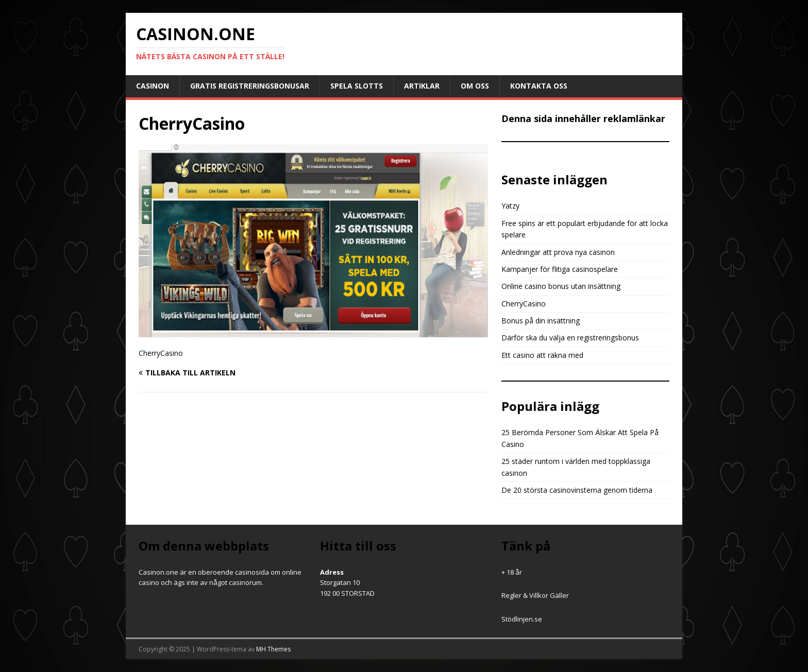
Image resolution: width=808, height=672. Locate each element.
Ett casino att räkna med (542, 355)
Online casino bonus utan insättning (561, 286)
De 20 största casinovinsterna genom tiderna (577, 490)
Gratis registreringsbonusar (250, 86)
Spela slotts (357, 86)
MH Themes (273, 649)
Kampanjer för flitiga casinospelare (560, 269)
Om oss (475, 86)
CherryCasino (524, 304)
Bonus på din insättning (541, 321)
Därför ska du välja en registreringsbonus (570, 338)
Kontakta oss (539, 86)
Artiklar (422, 86)
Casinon (153, 86)
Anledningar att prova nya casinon (558, 252)
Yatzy (510, 206)
